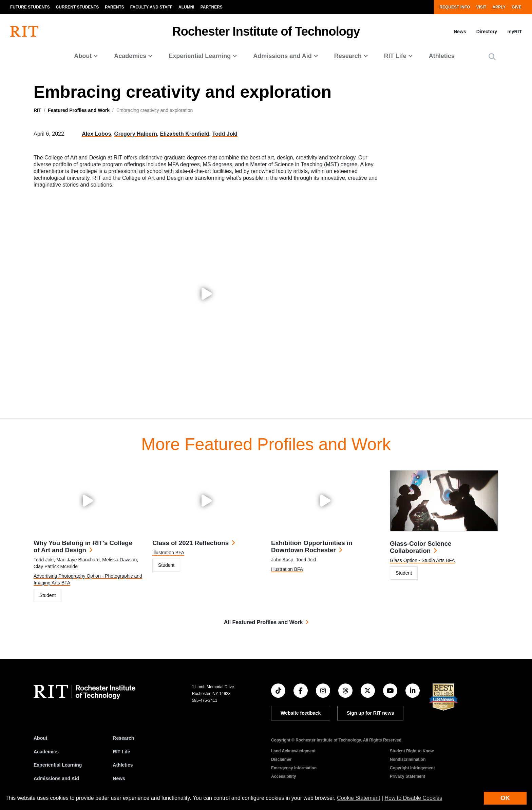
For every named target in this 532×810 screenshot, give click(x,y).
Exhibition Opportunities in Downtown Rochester (312, 546)
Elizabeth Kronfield (185, 134)
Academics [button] (130, 56)
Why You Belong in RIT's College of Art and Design (83, 546)
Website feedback (301, 713)
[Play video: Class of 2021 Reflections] (207, 501)
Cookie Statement (358, 798)
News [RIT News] (119, 778)
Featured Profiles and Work (79, 110)
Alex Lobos (96, 134)
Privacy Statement (407, 776)
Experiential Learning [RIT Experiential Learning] (58, 765)
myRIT (515, 32)
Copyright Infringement (412, 768)
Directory (487, 32)
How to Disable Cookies (413, 798)
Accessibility (283, 776)
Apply (499, 7)
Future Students (30, 7)
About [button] (83, 56)
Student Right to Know (412, 751)
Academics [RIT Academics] (46, 752)
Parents (114, 7)
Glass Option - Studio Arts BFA (422, 560)
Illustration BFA (168, 553)
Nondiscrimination (408, 759)
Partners (212, 7)
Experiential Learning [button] (200, 56)
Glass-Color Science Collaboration (421, 547)
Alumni (186, 7)
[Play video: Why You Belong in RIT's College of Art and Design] (88, 501)
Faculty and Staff (151, 7)
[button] (492, 57)
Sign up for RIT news (370, 713)
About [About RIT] (40, 738)
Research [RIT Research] (123, 738)
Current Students (78, 7)
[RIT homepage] (24, 32)
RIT (37, 110)
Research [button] (348, 56)
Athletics (442, 56)
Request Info (455, 7)
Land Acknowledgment (293, 751)
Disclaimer (281, 759)
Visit (481, 7)
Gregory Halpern (135, 134)
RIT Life (121, 752)
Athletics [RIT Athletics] (123, 765)
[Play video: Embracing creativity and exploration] (207, 294)
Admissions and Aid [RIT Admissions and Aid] (56, 778)
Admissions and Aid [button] (282, 56)
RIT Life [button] (395, 56)
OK (505, 798)
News (460, 32)
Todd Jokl (225, 134)
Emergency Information (294, 768)
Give (517, 7)
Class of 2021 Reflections (191, 543)
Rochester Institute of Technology (266, 31)
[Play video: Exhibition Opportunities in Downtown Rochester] (325, 501)
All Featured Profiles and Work (263, 622)
